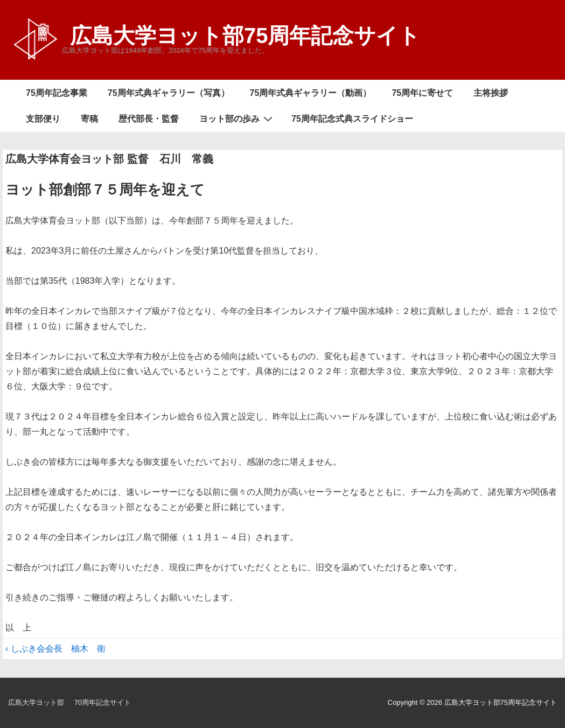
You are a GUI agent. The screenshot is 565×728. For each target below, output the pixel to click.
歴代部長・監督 (149, 119)
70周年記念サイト (103, 702)
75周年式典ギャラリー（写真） (169, 93)
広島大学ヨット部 (36, 702)
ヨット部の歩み (237, 118)
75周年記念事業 (57, 93)
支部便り (43, 119)
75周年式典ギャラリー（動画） (311, 93)
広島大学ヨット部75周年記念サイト (245, 36)
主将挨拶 (491, 93)
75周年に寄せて (422, 93)
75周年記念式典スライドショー (352, 119)
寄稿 (89, 119)
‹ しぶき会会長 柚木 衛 (55, 649)
